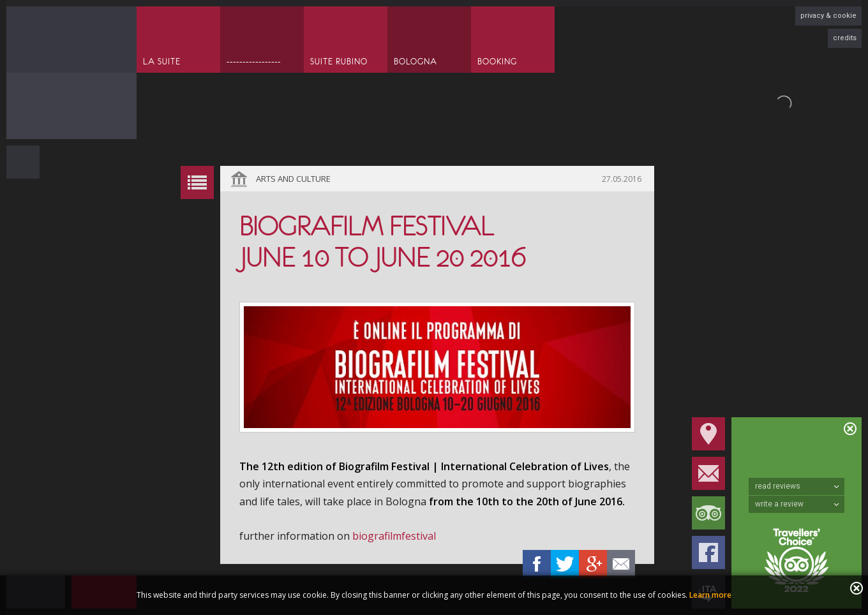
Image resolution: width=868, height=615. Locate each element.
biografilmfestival (394, 536)
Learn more (710, 595)
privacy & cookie (828, 16)
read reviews (797, 486)
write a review (797, 504)
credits (845, 38)
